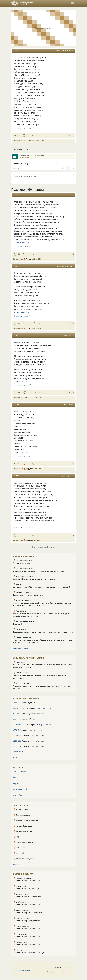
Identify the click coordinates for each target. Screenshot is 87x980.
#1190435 (17, 725)
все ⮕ (15, 757)
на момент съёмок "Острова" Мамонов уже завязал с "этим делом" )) (42, 587)
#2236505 (17, 708)
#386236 (17, 335)
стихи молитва (68, 266)
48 (28, 393)
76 (18, 464)
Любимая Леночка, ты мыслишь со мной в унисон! (34, 579)
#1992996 (17, 703)
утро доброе (19, 795)
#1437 (41, 703)
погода (65, 195)
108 (19, 323)
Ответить (17, 168)
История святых (46, 708)
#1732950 (42, 719)
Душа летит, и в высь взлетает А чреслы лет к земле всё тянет (39, 571)
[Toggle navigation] (72, 3)
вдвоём (71, 195)
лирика (71, 335)
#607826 (17, 476)
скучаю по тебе (20, 789)
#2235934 (17, 719)
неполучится (69, 476)
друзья (16, 783)
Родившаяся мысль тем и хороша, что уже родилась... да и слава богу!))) (43, 632)
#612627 (17, 405)
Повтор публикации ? (29, 703)
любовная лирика (67, 51)
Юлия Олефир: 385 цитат (44, 547)
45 (28, 323)
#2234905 (17, 735)
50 (28, 254)
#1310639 (17, 714)
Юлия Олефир (22, 128)
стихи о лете (19, 772)
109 (19, 393)
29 (27, 535)
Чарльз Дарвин (46, 725)
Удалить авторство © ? (34, 708)
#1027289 (17, 266)
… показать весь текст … (22, 243)
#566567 (17, 195)
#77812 (16, 730)
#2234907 (17, 741)
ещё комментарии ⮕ (22, 648)
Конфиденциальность (24, 970)
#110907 (42, 714)
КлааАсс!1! (18, 624)
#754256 (17, 51)
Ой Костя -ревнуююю (22, 563)
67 (18, 136)
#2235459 (17, 746)
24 (27, 464)
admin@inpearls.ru (65, 972)
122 (19, 254)
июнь (16, 778)
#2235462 (17, 752)
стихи (58, 51)
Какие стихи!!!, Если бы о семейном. (28, 595)
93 (18, 535)
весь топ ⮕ (17, 864)
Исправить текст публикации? (29, 730)
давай (71, 405)
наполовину (59, 476)
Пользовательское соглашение (27, 966)
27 (27, 136)
